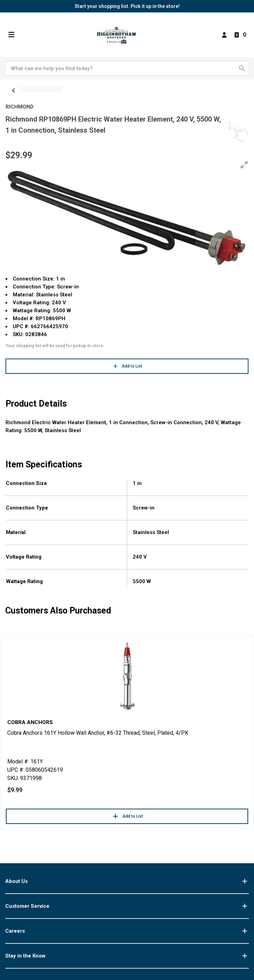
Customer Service (127, 906)
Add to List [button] (127, 366)
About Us (127, 881)
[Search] (123, 68)
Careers (127, 931)
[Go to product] (127, 675)
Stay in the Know (127, 956)
